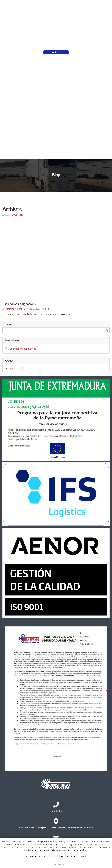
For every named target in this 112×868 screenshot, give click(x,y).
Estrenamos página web (23, 349)
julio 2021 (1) (16, 368)
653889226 (56, 811)
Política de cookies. (56, 864)
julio (21, 215)
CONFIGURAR (57, 856)
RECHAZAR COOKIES (36, 856)
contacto (56, 52)
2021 (15, 215)
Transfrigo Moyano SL (15, 309)
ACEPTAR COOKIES (76, 856)
